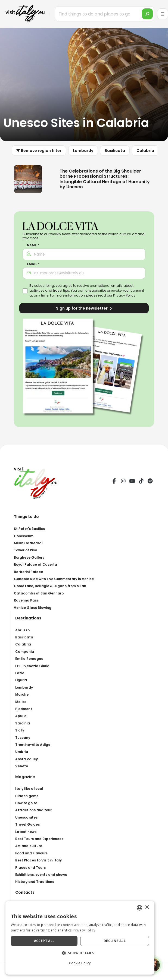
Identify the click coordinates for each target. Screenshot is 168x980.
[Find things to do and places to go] (105, 14)
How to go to (26, 803)
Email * (33, 264)
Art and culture (29, 846)
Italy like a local (29, 789)
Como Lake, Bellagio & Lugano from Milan (50, 586)
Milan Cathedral (28, 543)
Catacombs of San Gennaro (39, 593)
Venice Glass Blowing (33, 608)
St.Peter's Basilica (30, 529)
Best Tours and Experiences (39, 839)
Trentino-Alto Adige (33, 745)
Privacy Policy (124, 295)
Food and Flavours (31, 853)
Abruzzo (22, 630)
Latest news (26, 832)
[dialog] (84, 938)
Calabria (145, 151)
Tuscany (23, 738)
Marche (22, 694)
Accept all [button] (46, 941)
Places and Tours (30, 868)
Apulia (21, 716)
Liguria (21, 680)
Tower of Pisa (26, 550)
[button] (84, 953)
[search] (147, 14)
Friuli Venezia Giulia (32, 666)
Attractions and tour (33, 810)
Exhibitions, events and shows (41, 875)
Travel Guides (27, 824)
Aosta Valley (27, 759)
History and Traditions (35, 882)
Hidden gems (27, 796)
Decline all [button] (121, 941)
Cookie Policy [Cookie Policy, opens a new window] (84, 963)
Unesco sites (26, 817)
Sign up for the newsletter (84, 308)
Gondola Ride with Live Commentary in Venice (54, 579)
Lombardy (83, 151)
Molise (21, 702)
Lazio (20, 673)
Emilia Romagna (29, 659)
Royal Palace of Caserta (35, 564)
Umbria (22, 752)
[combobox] (148, 908)
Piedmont (24, 709)
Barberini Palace (28, 572)
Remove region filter (39, 151)
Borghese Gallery (29, 557)
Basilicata (115, 151)
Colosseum (24, 536)
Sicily (20, 730)
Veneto (22, 766)
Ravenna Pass (26, 600)
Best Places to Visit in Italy (38, 860)
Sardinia (23, 723)
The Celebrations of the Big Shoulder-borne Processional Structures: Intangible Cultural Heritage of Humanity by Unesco (105, 179)
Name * (33, 245)
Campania (25, 652)
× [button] (155, 907)
